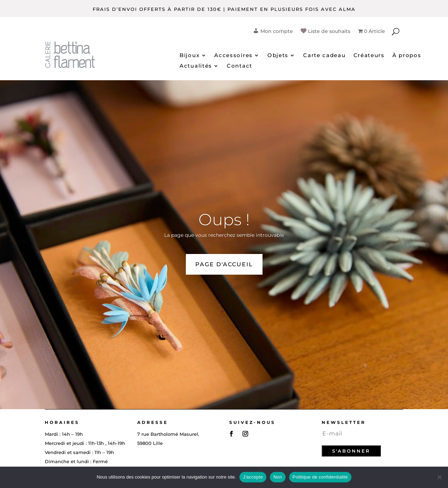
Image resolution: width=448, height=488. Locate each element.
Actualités (196, 66)
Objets (278, 56)
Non (278, 477)
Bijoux (190, 56)
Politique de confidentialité (320, 477)
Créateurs (369, 56)
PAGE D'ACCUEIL (224, 264)
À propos (407, 56)
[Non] (439, 477)
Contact (240, 66)
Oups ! (224, 219)
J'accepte (253, 477)
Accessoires (233, 56)
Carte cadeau (324, 56)
